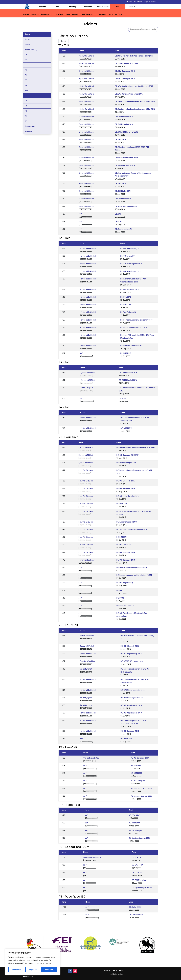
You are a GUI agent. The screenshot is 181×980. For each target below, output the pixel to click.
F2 (26, 70)
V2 (26, 121)
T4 (26, 111)
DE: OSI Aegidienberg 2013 (131, 271)
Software (102, 14)
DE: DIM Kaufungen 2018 (125, 71)
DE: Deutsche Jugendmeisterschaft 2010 (136, 320)
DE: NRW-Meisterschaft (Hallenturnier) (132, 568)
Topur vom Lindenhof (87, 560)
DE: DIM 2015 (120, 139)
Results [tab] (64, 41)
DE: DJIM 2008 (126, 739)
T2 (26, 101)
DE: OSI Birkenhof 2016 (124, 124)
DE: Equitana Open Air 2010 (131, 346)
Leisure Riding (103, 7)
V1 (26, 116)
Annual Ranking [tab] (31, 49)
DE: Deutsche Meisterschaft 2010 (133, 328)
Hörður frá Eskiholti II (88, 248)
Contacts (35, 14)
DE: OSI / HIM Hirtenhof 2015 (127, 132)
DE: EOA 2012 (126, 297)
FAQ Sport (60, 14)
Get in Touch (138, 2)
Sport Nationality (73, 14)
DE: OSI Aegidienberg (125, 583)
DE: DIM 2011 (126, 305)
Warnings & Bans (115, 14)
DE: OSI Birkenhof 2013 (129, 290)
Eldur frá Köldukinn (87, 71)
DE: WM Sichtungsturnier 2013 (132, 264)
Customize (16, 970)
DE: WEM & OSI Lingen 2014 (126, 206)
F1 (26, 65)
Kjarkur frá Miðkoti (86, 56)
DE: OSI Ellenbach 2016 (124, 117)
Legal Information (151, 2)
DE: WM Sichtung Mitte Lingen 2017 (129, 94)
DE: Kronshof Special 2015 (125, 165)
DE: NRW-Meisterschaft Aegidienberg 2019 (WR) (134, 56)
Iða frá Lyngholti (87, 388)
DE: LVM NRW (126, 353)
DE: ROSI (122, 398)
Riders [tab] (27, 34)
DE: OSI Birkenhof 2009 (140, 758)
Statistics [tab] (28, 131)
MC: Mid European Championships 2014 (132, 530)
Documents (46, 14)
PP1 (26, 91)
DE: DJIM (119, 222)
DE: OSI (118, 214)
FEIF (58, 7)
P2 (26, 80)
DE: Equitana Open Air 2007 (141, 788)
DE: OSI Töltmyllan (138, 781)
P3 (26, 85)
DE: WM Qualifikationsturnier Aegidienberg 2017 (134, 86)
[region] (33, 962)
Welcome (42, 7)
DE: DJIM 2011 (126, 428)
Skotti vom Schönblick (92, 857)
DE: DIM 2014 (120, 184)
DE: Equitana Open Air (124, 229)
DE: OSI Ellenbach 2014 (124, 199)
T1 (26, 96)
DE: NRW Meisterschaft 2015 (126, 158)
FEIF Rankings (88, 14)
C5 (26, 60)
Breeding (73, 7)
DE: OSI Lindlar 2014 (123, 191)
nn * (81, 214)
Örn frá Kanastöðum (91, 758)
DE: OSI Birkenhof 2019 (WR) (126, 63)
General (26, 14)
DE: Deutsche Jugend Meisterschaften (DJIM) (134, 575)
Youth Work (133, 7)
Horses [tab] (27, 39)
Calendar (129, 2)
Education (88, 7)
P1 (26, 75)
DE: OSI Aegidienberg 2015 (131, 248)
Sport (118, 7)
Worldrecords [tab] (30, 126)
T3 (26, 106)
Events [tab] (27, 44)
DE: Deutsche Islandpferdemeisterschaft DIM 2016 (135, 101)
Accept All (49, 970)
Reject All (33, 970)
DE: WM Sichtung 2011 (129, 312)
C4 (26, 55)
